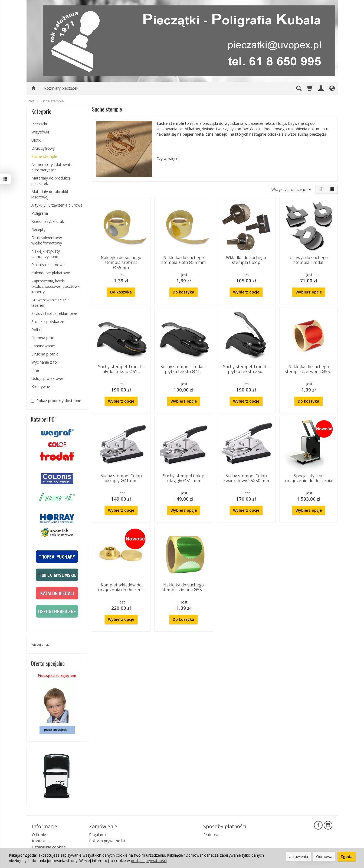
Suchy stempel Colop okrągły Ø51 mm (184, 478)
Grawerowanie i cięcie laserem (50, 303)
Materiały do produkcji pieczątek (51, 181)
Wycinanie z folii (45, 362)
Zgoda (347, 856)
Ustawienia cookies (49, 847)
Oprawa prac (43, 338)
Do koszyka (121, 292)
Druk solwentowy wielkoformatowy (47, 240)
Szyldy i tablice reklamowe (54, 313)
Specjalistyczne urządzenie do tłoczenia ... (309, 481)
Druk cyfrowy (43, 148)
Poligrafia (40, 213)
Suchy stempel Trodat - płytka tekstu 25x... (246, 369)
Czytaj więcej (168, 159)
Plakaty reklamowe (48, 265)
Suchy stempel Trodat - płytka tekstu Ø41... (183, 369)
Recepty (38, 229)
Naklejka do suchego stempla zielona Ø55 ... (183, 587)
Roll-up (37, 330)
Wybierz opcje (246, 292)
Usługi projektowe (47, 378)
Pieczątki (39, 124)
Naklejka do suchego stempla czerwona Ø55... (309, 369)
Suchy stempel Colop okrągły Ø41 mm (121, 478)
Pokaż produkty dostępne (56, 401)
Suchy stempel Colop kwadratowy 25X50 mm (246, 478)
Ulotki (36, 140)
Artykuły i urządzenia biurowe (57, 205)
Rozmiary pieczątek (61, 88)
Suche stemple (44, 156)
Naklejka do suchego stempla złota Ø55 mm (183, 260)
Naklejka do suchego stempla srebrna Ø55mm (121, 263)
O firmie (39, 835)
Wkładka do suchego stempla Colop (246, 260)
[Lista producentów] (291, 190)
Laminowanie (43, 346)
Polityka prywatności (107, 841)
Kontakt (39, 841)
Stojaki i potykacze (48, 322)
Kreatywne (41, 386)
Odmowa (324, 856)
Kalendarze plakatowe (51, 273)
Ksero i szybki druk (48, 221)
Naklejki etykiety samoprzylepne (46, 254)
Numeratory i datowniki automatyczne (52, 167)
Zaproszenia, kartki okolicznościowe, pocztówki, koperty (56, 286)
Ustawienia (298, 856)
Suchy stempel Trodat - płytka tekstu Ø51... (121, 369)
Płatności (211, 835)
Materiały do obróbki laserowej (50, 194)
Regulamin (98, 835)
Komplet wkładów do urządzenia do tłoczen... (121, 587)
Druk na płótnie (45, 354)
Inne (35, 370)
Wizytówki (40, 132)
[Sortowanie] (321, 189)
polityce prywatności (149, 861)
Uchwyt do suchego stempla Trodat (309, 260)
